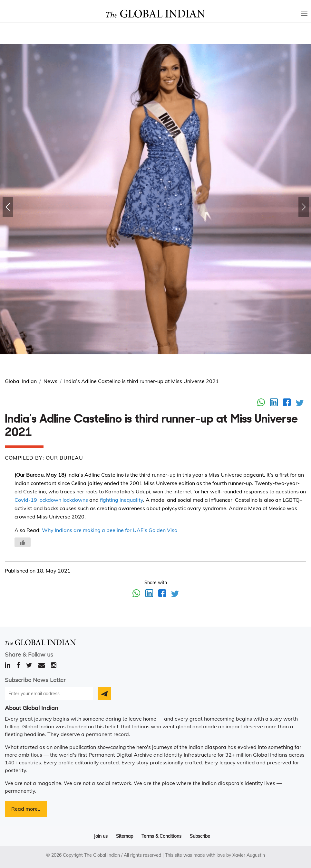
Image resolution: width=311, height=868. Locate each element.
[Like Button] (23, 542)
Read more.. (26, 809)
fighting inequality (121, 500)
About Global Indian (32, 708)
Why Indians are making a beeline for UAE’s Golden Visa (110, 530)
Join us (101, 836)
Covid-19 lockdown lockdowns (51, 500)
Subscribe (200, 836)
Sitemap (125, 836)
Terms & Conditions (161, 836)
